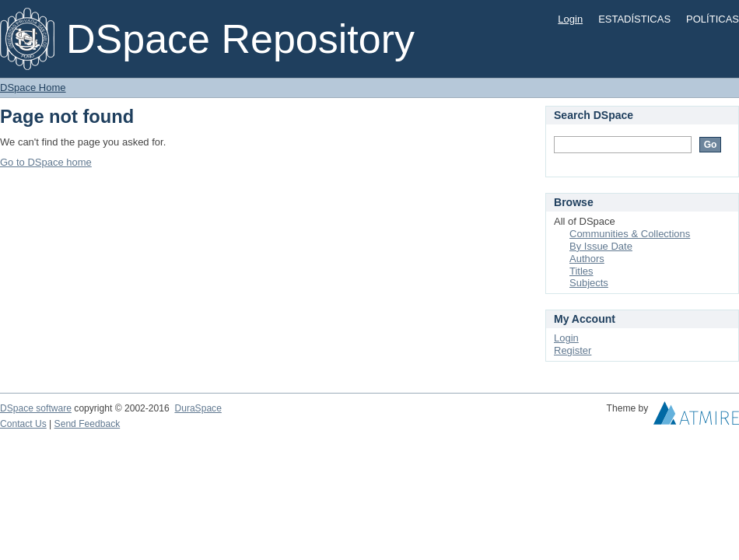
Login (570, 19)
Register (573, 350)
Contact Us (23, 424)
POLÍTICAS (713, 19)
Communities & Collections (630, 234)
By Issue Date (601, 246)
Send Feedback (88, 424)
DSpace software (36, 408)
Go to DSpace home (46, 162)
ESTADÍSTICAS (634, 19)
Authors (587, 259)
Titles (581, 271)
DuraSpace (198, 408)
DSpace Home (33, 87)
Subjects (589, 283)
